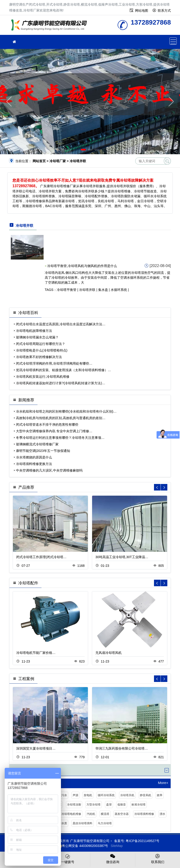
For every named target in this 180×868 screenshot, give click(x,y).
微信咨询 (113, 858)
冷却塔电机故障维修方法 (34, 331)
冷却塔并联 (87, 290)
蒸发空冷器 (122, 814)
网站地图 (142, 11)
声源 (75, 795)
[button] (83, 150)
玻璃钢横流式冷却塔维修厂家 (37, 444)
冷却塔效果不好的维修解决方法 (39, 357)
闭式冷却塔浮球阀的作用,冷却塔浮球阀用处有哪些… (54, 363)
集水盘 (103, 290)
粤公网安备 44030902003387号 (83, 846)
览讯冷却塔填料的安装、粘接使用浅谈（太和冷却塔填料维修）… (64, 370)
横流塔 (105, 814)
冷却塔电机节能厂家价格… (36, 653)
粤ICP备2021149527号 (142, 841)
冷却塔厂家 (50, 27)
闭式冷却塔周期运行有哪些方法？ (41, 344)
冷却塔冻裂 (74, 805)
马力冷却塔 (105, 823)
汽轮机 (91, 814)
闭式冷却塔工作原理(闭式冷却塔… (41, 557)
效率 (160, 795)
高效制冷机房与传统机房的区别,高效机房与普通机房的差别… (61, 418)
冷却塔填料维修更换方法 (34, 464)
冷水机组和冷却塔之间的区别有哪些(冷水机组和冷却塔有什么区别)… (66, 411)
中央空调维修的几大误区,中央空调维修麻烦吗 (49, 470)
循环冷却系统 (106, 795)
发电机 (88, 795)
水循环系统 (119, 290)
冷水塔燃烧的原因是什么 (34, 457)
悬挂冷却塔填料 (82, 823)
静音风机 (146, 795)
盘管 (109, 805)
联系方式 (164, 11)
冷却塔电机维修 (71, 814)
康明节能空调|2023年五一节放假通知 (43, 451)
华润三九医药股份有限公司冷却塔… (122, 748)
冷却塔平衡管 (67, 290)
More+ (163, 783)
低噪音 (122, 805)
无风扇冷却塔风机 (109, 653)
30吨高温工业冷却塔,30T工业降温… (122, 557)
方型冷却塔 (94, 805)
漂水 (162, 814)
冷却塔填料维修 (144, 814)
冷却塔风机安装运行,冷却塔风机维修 (43, 377)
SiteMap (117, 846)
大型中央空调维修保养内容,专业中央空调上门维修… (54, 431)
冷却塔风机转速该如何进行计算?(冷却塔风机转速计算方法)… (61, 383)
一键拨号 (68, 858)
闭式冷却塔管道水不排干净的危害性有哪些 (47, 425)
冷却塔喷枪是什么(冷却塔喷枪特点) (42, 350)
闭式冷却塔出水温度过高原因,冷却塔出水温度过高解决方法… (61, 324)
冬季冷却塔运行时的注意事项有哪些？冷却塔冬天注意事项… (60, 438)
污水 (64, 795)
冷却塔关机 (127, 795)
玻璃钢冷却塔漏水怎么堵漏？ (37, 337)
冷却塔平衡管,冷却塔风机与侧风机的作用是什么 (82, 266)
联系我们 (158, 858)
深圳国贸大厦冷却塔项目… (36, 748)
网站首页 (39, 161)
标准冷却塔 (139, 805)
